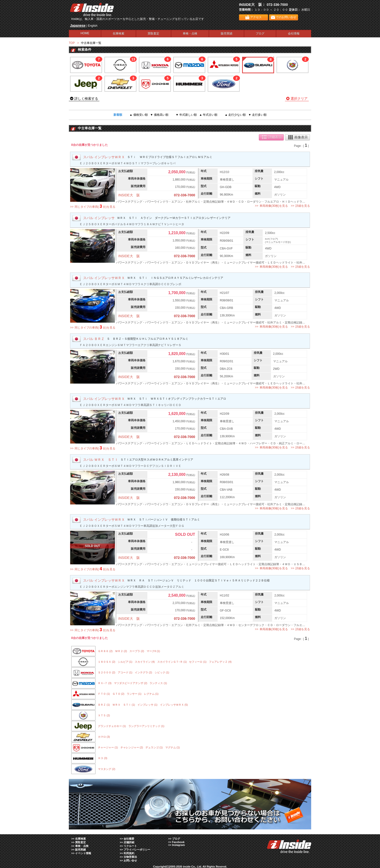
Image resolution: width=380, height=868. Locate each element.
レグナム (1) (151, 694)
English (93, 26)
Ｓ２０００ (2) (107, 672)
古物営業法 (130, 857)
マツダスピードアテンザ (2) (131, 683)
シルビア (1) (125, 662)
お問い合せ (130, 860)
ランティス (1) (158, 683)
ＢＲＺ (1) (104, 705)
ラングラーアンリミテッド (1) (146, 726)
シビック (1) (162, 672)
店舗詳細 (129, 842)
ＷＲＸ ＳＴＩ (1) (124, 705)
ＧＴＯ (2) (119, 694)
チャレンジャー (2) (132, 747)
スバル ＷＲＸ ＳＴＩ (101, 460)
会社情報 (294, 33)
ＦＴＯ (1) (104, 694)
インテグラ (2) (143, 672)
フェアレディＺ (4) (220, 662)
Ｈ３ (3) (103, 758)
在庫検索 (119, 33)
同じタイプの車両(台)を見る (95, 206)
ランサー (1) (134, 694)
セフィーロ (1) (198, 662)
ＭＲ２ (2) (121, 651)
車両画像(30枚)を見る (274, 206)
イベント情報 (83, 853)
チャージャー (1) (108, 747)
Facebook (178, 842)
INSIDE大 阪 (129, 195)
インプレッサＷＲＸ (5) (174, 705)
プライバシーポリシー (137, 850)
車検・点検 (190, 33)
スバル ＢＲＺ (94, 339)
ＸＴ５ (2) (104, 715)
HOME (85, 33)
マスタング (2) (107, 769)
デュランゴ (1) (154, 747)
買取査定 (153, 33)
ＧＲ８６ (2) (105, 651)
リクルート (130, 846)
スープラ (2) (137, 651)
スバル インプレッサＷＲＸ (104, 157)
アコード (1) (125, 672)
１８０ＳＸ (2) (107, 662)
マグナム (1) (173, 747)
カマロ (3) (104, 737)
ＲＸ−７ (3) (105, 683)
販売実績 (227, 33)
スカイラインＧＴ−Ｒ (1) (172, 662)
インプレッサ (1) (147, 705)
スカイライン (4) (145, 662)
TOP (72, 43)
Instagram (178, 845)
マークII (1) (153, 651)
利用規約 (129, 853)
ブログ (260, 33)
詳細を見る (303, 206)
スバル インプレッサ (99, 218)
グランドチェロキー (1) (112, 726)
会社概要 (129, 839)
